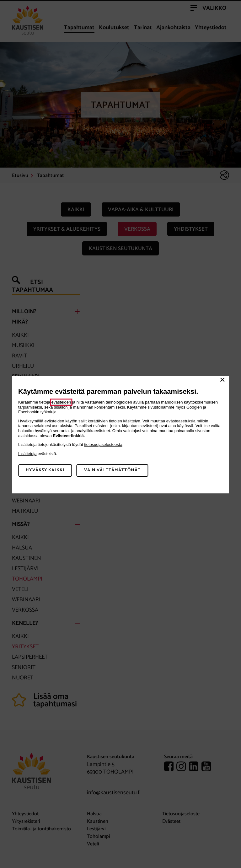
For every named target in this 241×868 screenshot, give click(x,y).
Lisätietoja (27, 454)
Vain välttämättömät (112, 470)
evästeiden (61, 402)
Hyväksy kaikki (45, 470)
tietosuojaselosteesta (103, 445)
